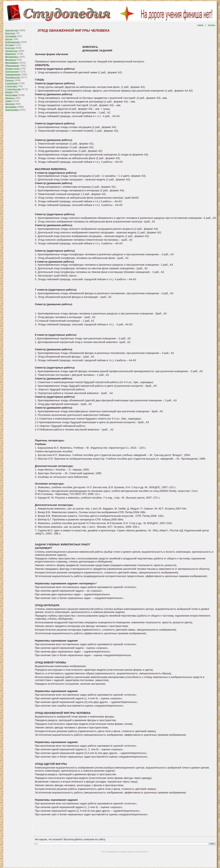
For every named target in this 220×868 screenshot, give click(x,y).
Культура (10, 48)
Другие (9, 39)
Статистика (11, 86)
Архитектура (12, 30)
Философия (11, 95)
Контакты (212, 25)
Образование (12, 66)
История (10, 45)
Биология (10, 33)
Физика (9, 92)
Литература (11, 51)
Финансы (10, 98)
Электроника (12, 110)
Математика (12, 57)
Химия (9, 101)
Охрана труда (12, 69)
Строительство (13, 89)
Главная (200, 25)
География (11, 36)
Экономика (11, 107)
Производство (12, 77)
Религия (9, 80)
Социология (11, 83)
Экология (10, 104)
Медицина (11, 60)
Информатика (12, 42)
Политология (12, 72)
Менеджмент (12, 63)
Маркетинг (11, 54)
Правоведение (13, 74)
